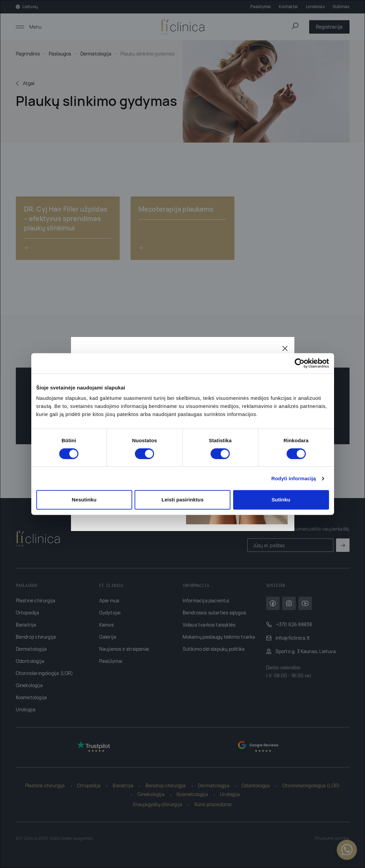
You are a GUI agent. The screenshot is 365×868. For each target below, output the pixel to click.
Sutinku (281, 500)
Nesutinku (84, 500)
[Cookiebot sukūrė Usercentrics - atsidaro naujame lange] (300, 363)
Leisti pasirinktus (182, 500)
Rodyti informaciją (294, 478)
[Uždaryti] (285, 348)
